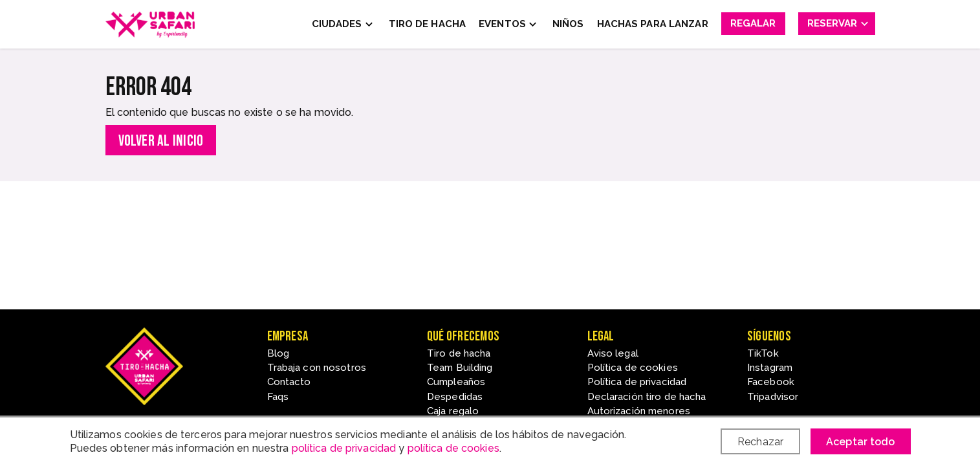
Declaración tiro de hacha (647, 397)
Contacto (289, 382)
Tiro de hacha (459, 353)
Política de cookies (633, 368)
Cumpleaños (456, 382)
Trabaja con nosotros (317, 368)
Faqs (278, 397)
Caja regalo (453, 411)
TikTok (763, 353)
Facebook (771, 382)
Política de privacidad (637, 382)
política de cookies (453, 448)
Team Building (460, 368)
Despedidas (455, 397)
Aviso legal (613, 353)
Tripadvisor (773, 397)
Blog (278, 353)
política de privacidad (344, 448)
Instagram (770, 368)
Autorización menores (639, 411)
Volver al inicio (161, 141)
